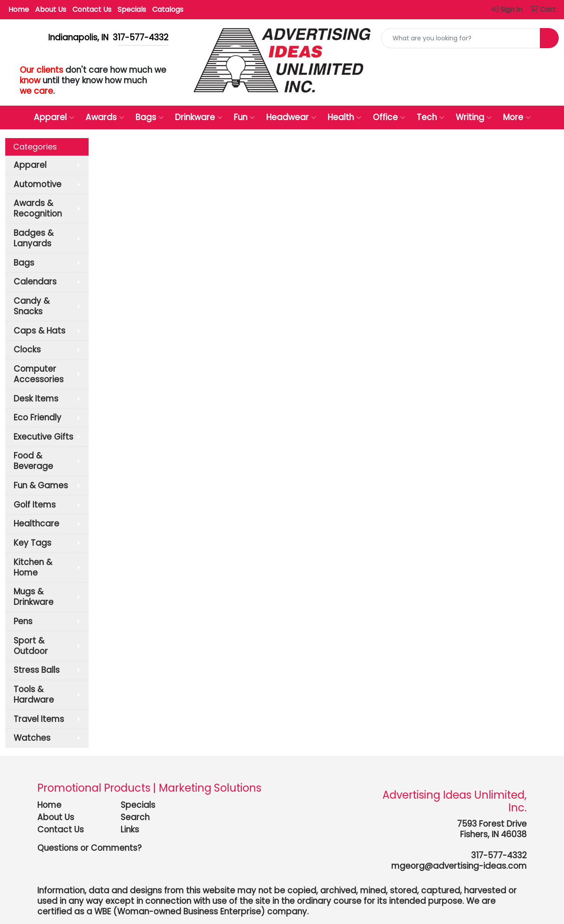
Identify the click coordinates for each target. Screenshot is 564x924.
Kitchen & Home (33, 567)
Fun (244, 117)
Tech (430, 117)
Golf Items (35, 505)
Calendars (35, 282)
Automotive (37, 184)
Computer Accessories (39, 374)
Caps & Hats (39, 331)
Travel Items (39, 719)
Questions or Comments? (89, 848)
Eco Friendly (37, 418)
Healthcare (36, 524)
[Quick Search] (461, 38)
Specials (132, 9)
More (517, 117)
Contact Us (92, 9)
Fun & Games (41, 485)
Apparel (54, 117)
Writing (474, 117)
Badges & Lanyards (34, 238)
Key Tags (32, 543)
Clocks (27, 350)
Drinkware (199, 117)
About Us (51, 9)
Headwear (291, 117)
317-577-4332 (499, 855)
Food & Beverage (33, 461)
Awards (105, 117)
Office (389, 117)
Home (19, 9)
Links (130, 830)
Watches (32, 738)
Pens (23, 621)
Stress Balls (37, 670)
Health (344, 117)
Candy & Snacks (32, 306)
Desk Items (36, 399)
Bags (150, 117)
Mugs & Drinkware (34, 597)
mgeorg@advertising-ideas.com (459, 866)
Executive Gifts (43, 437)
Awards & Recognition (38, 208)
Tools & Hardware (34, 695)
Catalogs (168, 9)
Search (135, 817)
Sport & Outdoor (31, 646)
